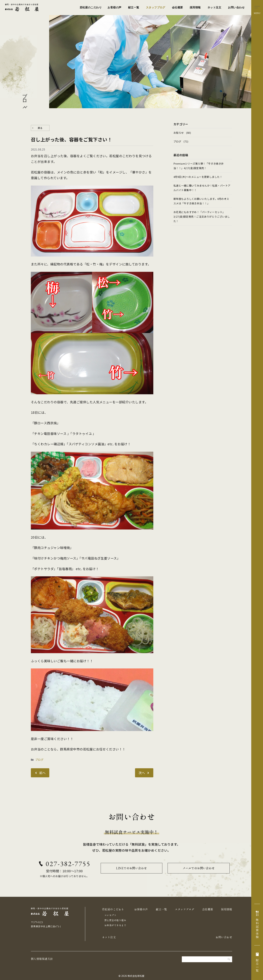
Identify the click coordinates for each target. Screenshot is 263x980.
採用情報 (195, 7)
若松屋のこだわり (91, 7)
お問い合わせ (236, 7)
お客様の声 (114, 7)
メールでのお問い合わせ (199, 868)
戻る (40, 128)
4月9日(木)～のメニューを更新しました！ (198, 177)
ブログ (39, 760)
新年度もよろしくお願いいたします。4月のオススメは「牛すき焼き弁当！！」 (201, 201)
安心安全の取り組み (115, 920)
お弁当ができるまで (115, 925)
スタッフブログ (156, 7)
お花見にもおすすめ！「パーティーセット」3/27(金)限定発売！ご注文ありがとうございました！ (202, 217)
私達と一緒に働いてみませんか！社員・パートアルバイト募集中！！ (201, 188)
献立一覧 (134, 7)
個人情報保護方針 (42, 959)
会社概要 (177, 7)
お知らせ (179, 133)
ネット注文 (214, 7)
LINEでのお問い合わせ (131, 868)
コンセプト (110, 915)
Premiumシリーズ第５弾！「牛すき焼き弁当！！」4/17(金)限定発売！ (199, 166)
